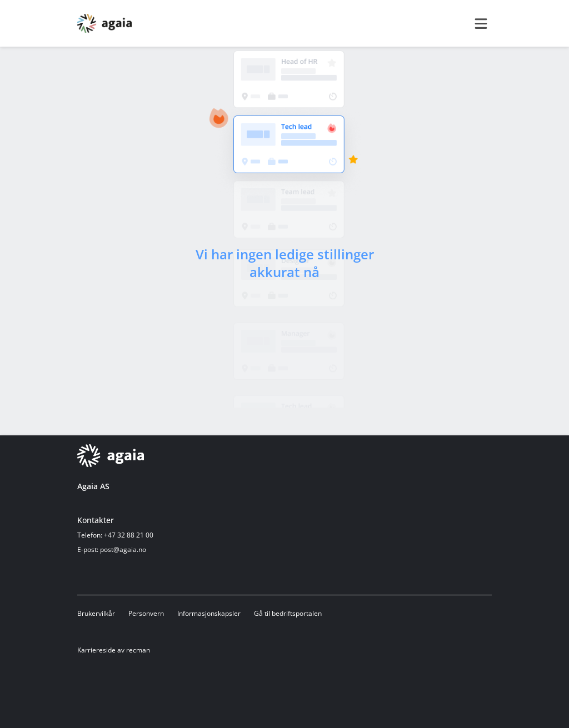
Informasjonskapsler (209, 613)
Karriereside (96, 650)
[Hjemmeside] (111, 456)
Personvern (146, 613)
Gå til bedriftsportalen (288, 613)
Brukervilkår (96, 613)
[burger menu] (481, 23)
